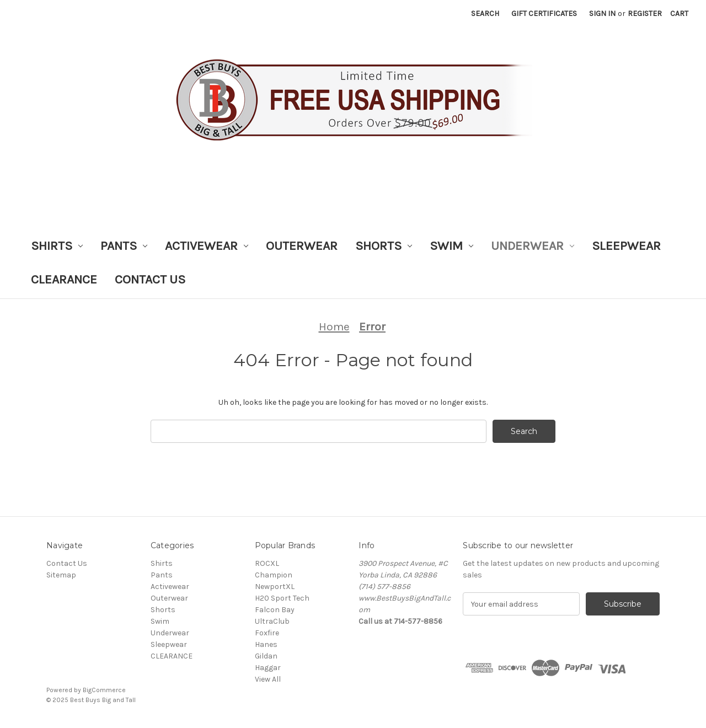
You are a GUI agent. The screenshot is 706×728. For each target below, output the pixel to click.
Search (485, 14)
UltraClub (272, 621)
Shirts (57, 246)
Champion (274, 575)
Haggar (268, 668)
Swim (451, 246)
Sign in (602, 14)
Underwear (533, 246)
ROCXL (267, 563)
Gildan (266, 656)
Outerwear (302, 246)
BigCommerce (104, 690)
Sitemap (61, 575)
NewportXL (275, 587)
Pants (124, 246)
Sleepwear (626, 246)
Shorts (384, 246)
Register (645, 14)
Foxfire (267, 633)
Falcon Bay (275, 610)
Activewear (207, 246)
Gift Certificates (544, 14)
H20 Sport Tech (282, 598)
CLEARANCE (64, 279)
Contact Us (150, 279)
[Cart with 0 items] (679, 14)
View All (268, 679)
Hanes (266, 644)
